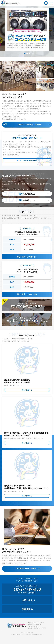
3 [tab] (29, 54)
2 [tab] (27, 54)
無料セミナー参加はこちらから (30, 124)
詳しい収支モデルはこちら (27, 257)
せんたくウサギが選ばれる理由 (27, 161)
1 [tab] (25, 54)
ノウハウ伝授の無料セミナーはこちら (27, 569)
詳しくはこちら (27, 390)
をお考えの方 (27, 194)
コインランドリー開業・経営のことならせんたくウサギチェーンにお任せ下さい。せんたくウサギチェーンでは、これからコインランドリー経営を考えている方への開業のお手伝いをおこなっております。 (18, 3)
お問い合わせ (46, 3)
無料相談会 (27, 609)
